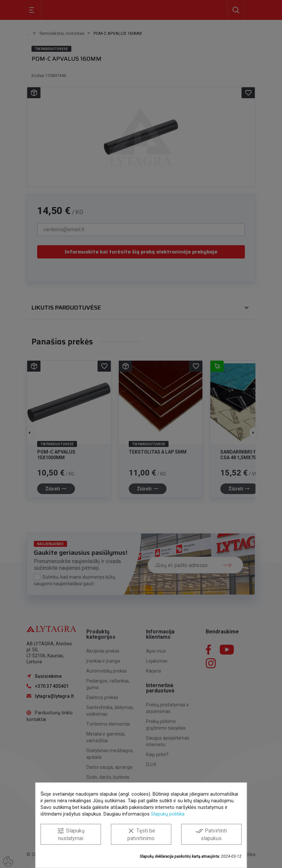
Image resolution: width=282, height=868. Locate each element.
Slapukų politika (168, 814)
